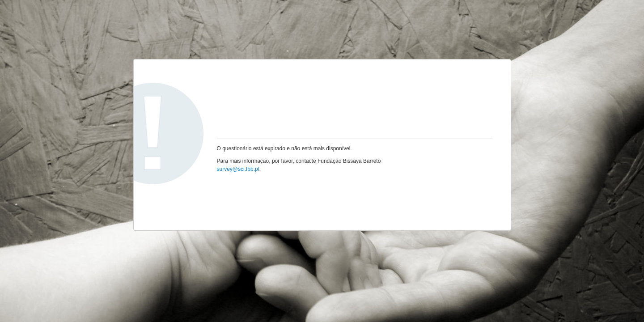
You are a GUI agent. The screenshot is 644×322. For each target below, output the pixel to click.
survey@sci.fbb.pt (238, 169)
